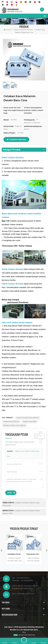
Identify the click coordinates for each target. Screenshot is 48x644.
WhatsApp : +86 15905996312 (23, 581)
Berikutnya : (8, 511)
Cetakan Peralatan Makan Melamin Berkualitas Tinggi (15, 554)
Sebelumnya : (9, 503)
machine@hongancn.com (26, 594)
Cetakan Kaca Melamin (11, 422)
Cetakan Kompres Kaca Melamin (28, 418)
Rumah (7, 30)
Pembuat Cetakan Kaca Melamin (15, 425)
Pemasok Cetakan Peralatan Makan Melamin (33, 554)
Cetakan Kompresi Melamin (23, 30)
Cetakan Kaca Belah (30, 422)
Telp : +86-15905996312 (21, 578)
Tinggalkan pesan (24, 640)
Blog (24, 632)
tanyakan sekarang (16, 139)
